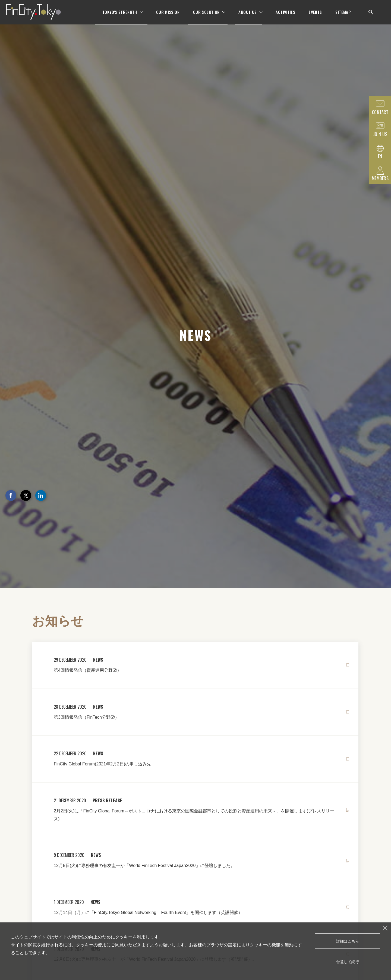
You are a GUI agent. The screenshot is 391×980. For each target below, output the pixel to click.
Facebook (11, 495)
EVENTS (315, 16)
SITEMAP (343, 16)
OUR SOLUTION (206, 16)
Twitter (26, 495)
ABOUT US (247, 16)
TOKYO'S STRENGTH (120, 16)
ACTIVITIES (285, 16)
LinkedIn (41, 495)
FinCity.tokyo (39, 16)
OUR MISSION (168, 16)
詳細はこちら (348, 941)
